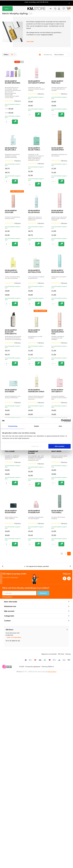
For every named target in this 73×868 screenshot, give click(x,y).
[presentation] (18, 15)
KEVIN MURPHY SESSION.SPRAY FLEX (38, 462)
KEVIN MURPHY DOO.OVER (34, 238)
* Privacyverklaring (7, 791)
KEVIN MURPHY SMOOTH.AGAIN (36, 322)
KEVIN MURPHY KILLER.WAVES (36, 266)
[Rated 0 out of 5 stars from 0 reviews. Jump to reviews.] (31, 78)
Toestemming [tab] (13, 426)
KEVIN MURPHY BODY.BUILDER (36, 294)
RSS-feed (61, 849)
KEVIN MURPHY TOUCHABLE (35, 714)
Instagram (69, 773)
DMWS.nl (51, 861)
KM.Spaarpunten (66, 15)
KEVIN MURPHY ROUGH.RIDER (35, 658)
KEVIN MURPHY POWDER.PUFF (36, 686)
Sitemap (68, 849)
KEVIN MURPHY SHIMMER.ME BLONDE (38, 602)
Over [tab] (60, 426)
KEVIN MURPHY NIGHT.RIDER (35, 630)
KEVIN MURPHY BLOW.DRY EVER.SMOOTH (40, 406)
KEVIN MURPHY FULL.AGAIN (34, 574)
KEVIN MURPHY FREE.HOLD (34, 126)
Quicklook (44, 88)
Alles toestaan (60, 446)
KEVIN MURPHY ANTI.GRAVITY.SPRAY (38, 98)
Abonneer (43, 788)
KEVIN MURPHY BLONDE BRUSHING (37, 70)
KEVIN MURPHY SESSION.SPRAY (36, 210)
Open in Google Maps (14, 832)
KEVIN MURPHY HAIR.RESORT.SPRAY (38, 518)
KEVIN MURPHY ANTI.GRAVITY (35, 546)
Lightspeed (37, 861)
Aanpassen (36, 446)
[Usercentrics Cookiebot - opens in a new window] (62, 421)
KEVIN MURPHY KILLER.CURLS (35, 154)
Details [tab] (36, 426)
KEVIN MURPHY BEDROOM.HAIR (36, 378)
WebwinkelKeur (52, 866)
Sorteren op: (48, 61)
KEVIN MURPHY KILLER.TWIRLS (36, 182)
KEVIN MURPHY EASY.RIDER (34, 490)
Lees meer (30, 48)
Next (69, 748)
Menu (7, 9)
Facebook (65, 773)
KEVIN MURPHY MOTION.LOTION (36, 350)
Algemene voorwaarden (49, 849)
